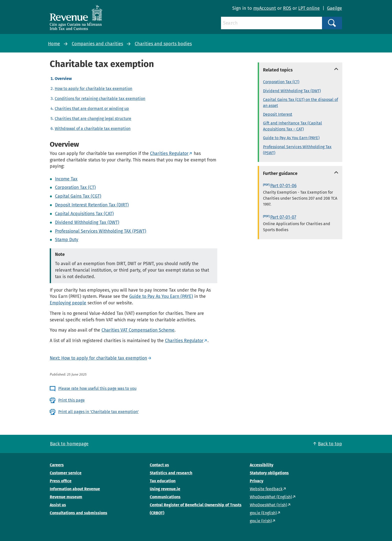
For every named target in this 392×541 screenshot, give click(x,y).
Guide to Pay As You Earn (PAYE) (161, 296)
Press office (61, 481)
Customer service (66, 473)
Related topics (278, 70)
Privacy (256, 481)
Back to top (330, 444)
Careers (57, 465)
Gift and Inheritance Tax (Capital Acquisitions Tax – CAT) (292, 126)
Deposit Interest (278, 114)
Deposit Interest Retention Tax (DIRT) (92, 205)
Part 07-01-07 (283, 217)
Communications (165, 497)
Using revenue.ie (165, 489)
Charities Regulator (169, 153)
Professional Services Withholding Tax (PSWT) (297, 150)
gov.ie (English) (263, 513)
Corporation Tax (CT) (75, 187)
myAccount (265, 8)
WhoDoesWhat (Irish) (268, 505)
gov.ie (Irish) (261, 521)
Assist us (58, 505)
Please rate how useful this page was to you (97, 388)
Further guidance (280, 173)
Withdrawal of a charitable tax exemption (93, 129)
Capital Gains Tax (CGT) (78, 196)
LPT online (309, 8)
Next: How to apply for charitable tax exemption (98, 358)
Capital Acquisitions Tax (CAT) (84, 214)
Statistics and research (171, 473)
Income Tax (66, 179)
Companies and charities (97, 44)
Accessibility (261, 465)
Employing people (68, 303)
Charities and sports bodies (163, 44)
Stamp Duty (67, 240)
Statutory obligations (269, 473)
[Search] (271, 23)
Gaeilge (334, 8)
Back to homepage (69, 444)
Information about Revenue (75, 489)
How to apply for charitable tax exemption (93, 89)
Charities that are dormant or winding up (92, 109)
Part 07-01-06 (283, 186)
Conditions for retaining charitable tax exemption (100, 99)
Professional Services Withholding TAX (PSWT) (101, 231)
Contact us (159, 465)
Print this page (71, 400)
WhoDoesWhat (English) (271, 497)
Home (54, 44)
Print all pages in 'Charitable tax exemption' (98, 412)
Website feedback (266, 489)
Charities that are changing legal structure (93, 119)
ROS (287, 8)
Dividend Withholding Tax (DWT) (87, 222)
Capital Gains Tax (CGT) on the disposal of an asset (300, 103)
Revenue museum (66, 497)
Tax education (163, 481)
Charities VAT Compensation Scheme (138, 330)
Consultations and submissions (78, 513)
